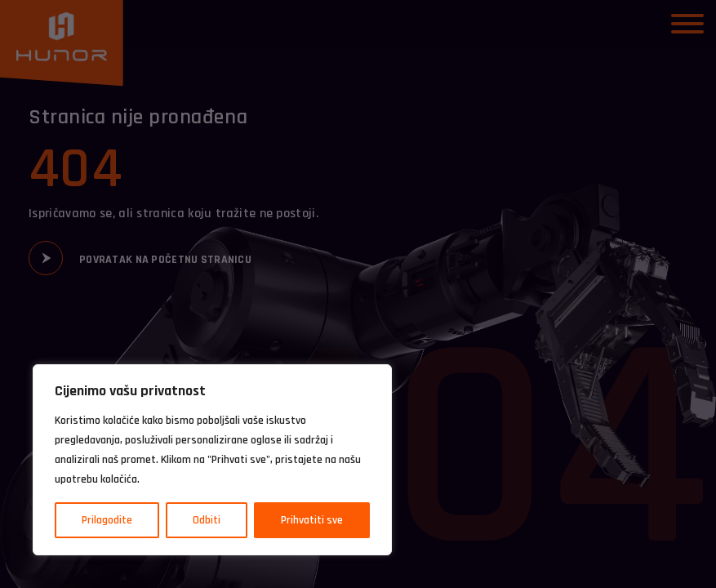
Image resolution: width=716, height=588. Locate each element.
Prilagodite (107, 520)
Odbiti (207, 520)
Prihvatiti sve (312, 520)
